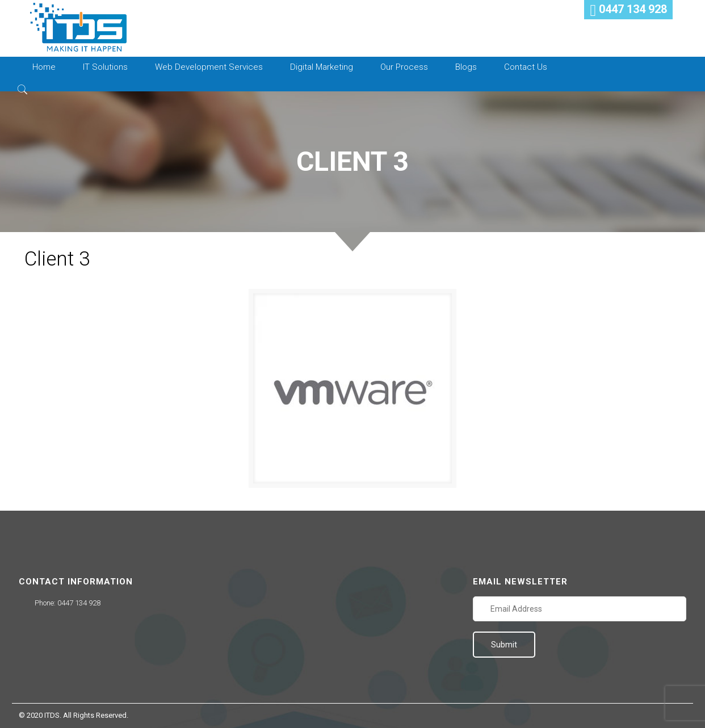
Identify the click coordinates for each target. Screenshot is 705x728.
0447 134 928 (79, 603)
